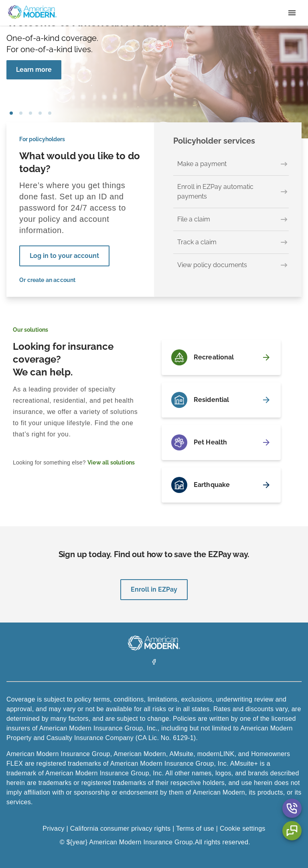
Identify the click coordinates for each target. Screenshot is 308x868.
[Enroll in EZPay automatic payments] (231, 192)
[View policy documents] (231, 265)
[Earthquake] (221, 485)
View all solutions (111, 462)
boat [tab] (30, 113)
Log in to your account (64, 256)
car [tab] (50, 113)
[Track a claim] (231, 242)
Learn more (34, 70)
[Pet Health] (221, 442)
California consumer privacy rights (121, 828)
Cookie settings (243, 828)
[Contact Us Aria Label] (292, 808)
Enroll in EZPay (154, 589)
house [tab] (40, 113)
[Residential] (221, 400)
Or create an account (48, 280)
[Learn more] (34, 70)
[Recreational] (221, 357)
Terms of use (195, 828)
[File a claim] (231, 220)
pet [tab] (21, 113)
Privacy (53, 828)
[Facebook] (154, 663)
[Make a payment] (231, 164)
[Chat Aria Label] (292, 831)
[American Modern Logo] (154, 648)
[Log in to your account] (64, 256)
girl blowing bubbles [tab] (11, 113)
